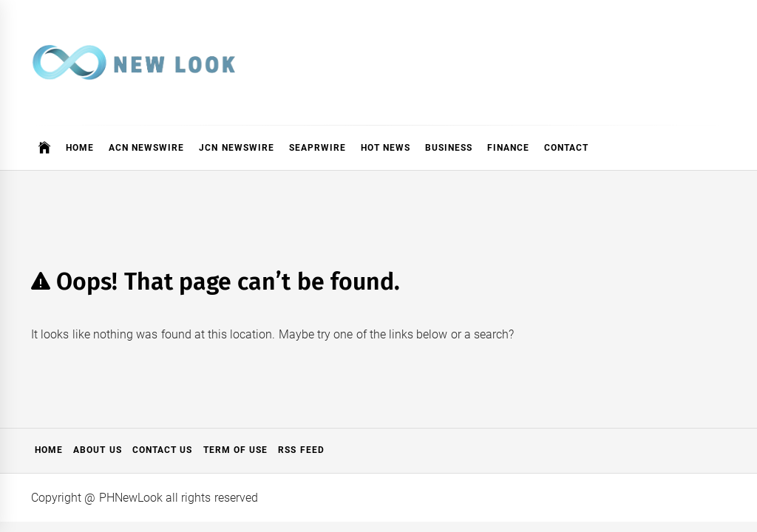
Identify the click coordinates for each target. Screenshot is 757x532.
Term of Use (236, 450)
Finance (508, 148)
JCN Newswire (236, 148)
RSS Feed (301, 450)
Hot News (386, 148)
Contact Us (162, 450)
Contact (566, 148)
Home (80, 148)
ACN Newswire (146, 148)
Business (449, 148)
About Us (97, 450)
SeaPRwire (318, 148)
